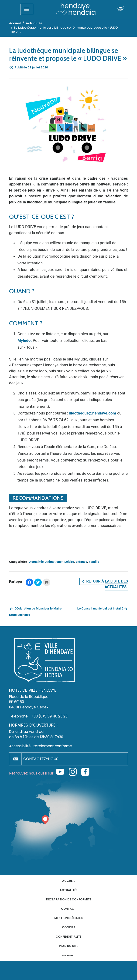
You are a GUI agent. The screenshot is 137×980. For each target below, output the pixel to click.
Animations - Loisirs (60, 562)
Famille (94, 562)
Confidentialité (68, 937)
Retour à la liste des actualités (104, 584)
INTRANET (68, 955)
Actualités (37, 562)
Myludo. (25, 340)
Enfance (81, 562)
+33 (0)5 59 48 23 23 (49, 716)
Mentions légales (68, 918)
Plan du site (69, 946)
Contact (68, 909)
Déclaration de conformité (69, 899)
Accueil (69, 881)
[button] (68, 124)
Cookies (69, 927)
